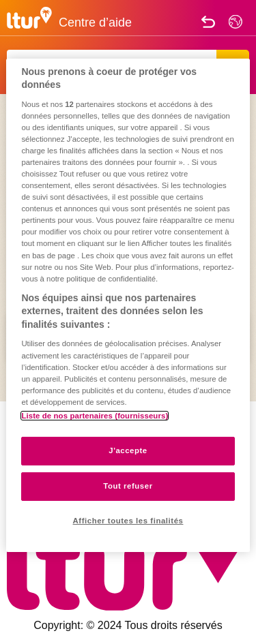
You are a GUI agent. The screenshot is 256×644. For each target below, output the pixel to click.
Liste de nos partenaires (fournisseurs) (95, 416)
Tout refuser (128, 486)
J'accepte (128, 450)
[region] (128, 305)
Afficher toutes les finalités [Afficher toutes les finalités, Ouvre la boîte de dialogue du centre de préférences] (128, 521)
